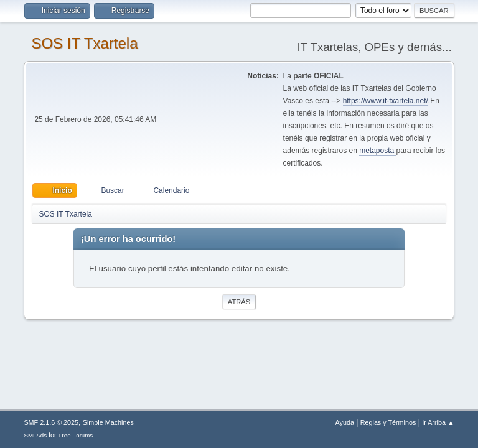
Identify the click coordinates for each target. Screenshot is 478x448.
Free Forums (76, 435)
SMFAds (35, 435)
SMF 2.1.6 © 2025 (51, 422)
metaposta (377, 151)
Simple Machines (108, 422)
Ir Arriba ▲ (438, 422)
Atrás (239, 302)
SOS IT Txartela (84, 43)
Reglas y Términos (388, 422)
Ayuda (345, 422)
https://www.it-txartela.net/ (386, 101)
